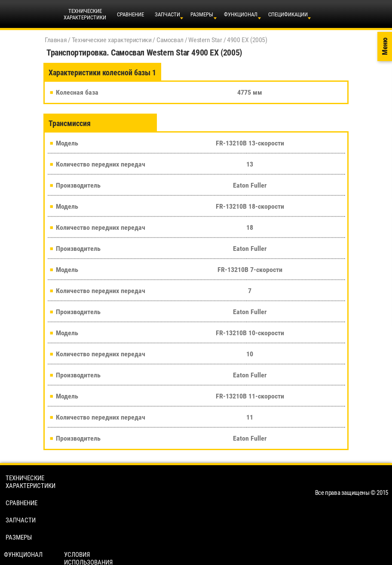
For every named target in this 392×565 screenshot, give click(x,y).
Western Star (205, 40)
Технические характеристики (112, 40)
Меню (385, 47)
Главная (56, 40)
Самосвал (170, 40)
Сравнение (130, 14)
